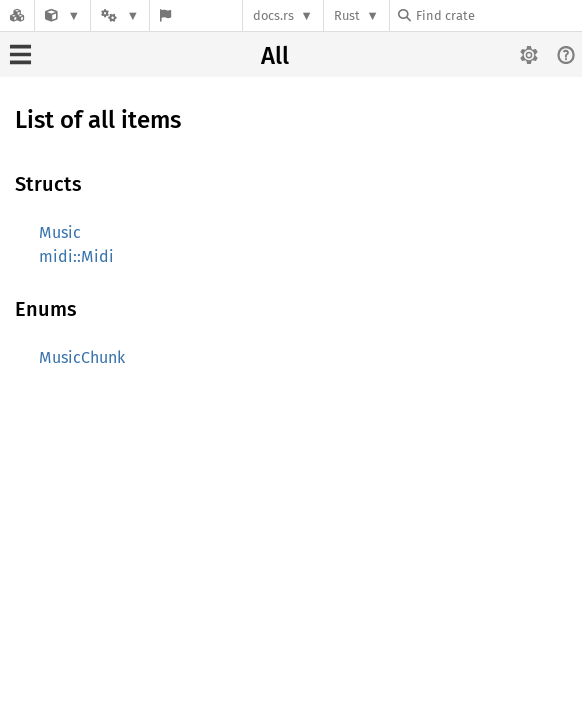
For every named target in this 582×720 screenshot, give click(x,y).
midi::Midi (76, 256)
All (275, 56)
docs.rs (273, 15)
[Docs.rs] (17, 15)
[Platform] (120, 15)
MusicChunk (82, 357)
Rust (347, 15)
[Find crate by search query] (498, 15)
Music (60, 232)
